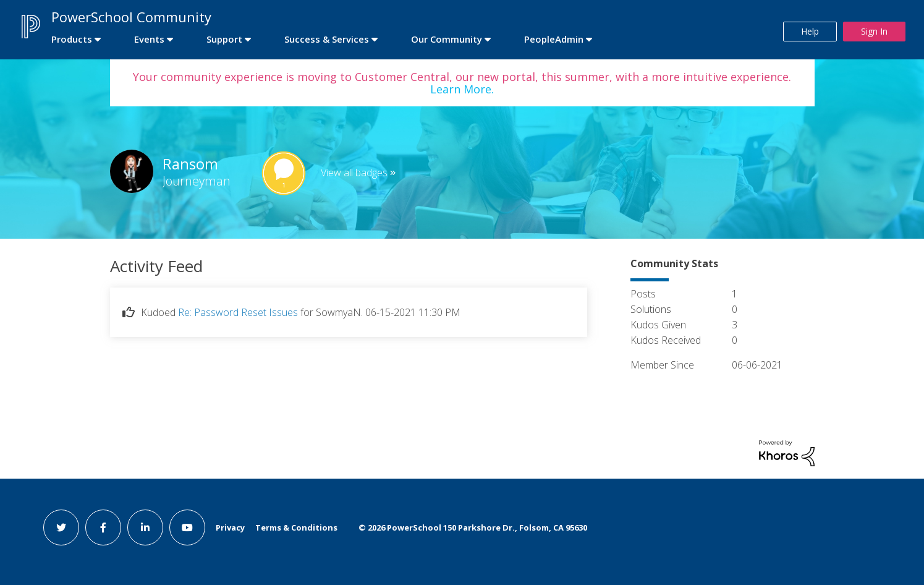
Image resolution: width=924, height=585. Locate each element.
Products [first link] (72, 39)
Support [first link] (224, 39)
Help (810, 31)
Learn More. (462, 89)
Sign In (874, 31)
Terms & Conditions (296, 527)
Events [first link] (149, 39)
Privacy (230, 527)
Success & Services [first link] (327, 39)
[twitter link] (61, 527)
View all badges (354, 173)
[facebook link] (103, 527)
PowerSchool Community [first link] (131, 17)
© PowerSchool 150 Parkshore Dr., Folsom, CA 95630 (473, 527)
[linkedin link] (145, 527)
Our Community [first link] (447, 39)
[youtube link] (187, 527)
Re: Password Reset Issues (238, 312)
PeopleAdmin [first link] (554, 39)
